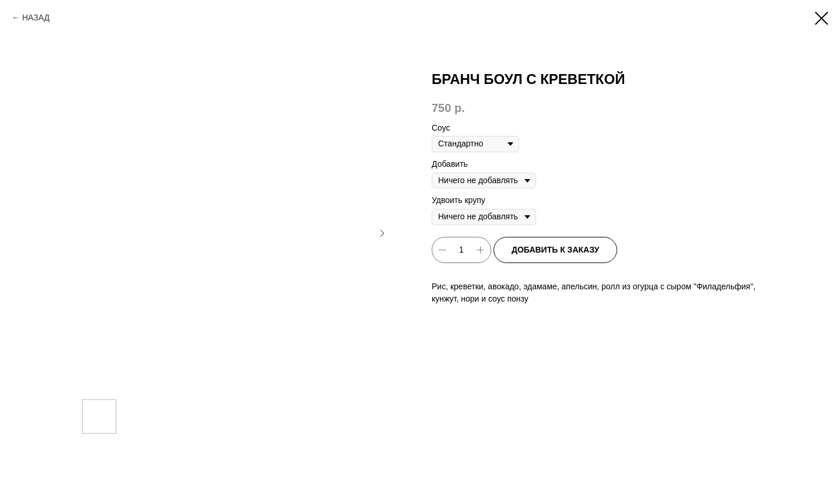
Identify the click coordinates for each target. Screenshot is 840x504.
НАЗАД (36, 17)
